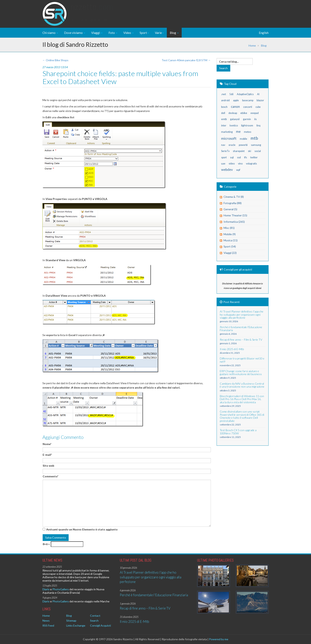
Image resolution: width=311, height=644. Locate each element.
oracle (232, 145)
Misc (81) (229, 228)
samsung (256, 145)
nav (223, 145)
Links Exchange (76, 625)
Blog (174, 33)
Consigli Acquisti (100, 625)
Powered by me (219, 639)
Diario (46, 589)
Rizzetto (92, 11)
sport (224, 157)
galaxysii (235, 119)
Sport (144, 33)
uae (223, 164)
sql (232, 157)
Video (129, 33)
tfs (246, 157)
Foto (113, 33)
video (232, 164)
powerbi (243, 145)
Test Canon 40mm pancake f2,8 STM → (186, 60)
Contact (95, 616)
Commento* (50, 476)
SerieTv (225, 151)
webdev (227, 170)
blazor (260, 100)
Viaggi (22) (230, 253)
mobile (243, 139)
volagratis (251, 164)
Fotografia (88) (233, 203)
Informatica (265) (234, 222)
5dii (231, 94)
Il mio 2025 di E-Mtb (134, 622)
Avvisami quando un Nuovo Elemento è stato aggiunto (82, 529)
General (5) (230, 209)
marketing (227, 132)
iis (255, 119)
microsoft (229, 138)
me (238, 131)
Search (94, 621)
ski (250, 151)
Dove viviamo (75, 33)
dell (223, 113)
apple (236, 100)
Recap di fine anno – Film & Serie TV (145, 608)
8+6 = (46, 544)
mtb (254, 138)
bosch (224, 107)
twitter (254, 157)
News (46, 621)
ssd (239, 157)
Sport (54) (230, 246)
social (258, 151)
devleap (233, 113)
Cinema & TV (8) (234, 197)
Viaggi (97, 33)
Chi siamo (50, 33)
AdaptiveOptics (245, 94)
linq (258, 126)
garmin (247, 119)
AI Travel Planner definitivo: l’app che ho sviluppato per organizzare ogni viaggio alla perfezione (151, 577)
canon (235, 107)
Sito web (48, 466)
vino (240, 164)
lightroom (247, 125)
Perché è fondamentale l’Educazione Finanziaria (154, 595)
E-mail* (47, 455)
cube (258, 107)
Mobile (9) (230, 234)
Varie (159, 33)
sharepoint (239, 151)
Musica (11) (231, 240)
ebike (244, 113)
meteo (248, 132)
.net (224, 94)
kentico (234, 126)
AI (258, 94)
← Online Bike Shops (55, 60)
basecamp (248, 100)
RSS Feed (48, 625)
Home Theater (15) (235, 215)
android (225, 100)
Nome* (47, 444)
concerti (248, 107)
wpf (238, 170)
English (264, 33)
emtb (224, 119)
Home (252, 45)
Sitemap (71, 621)
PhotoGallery (61, 589)
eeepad (255, 113)
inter (224, 126)
